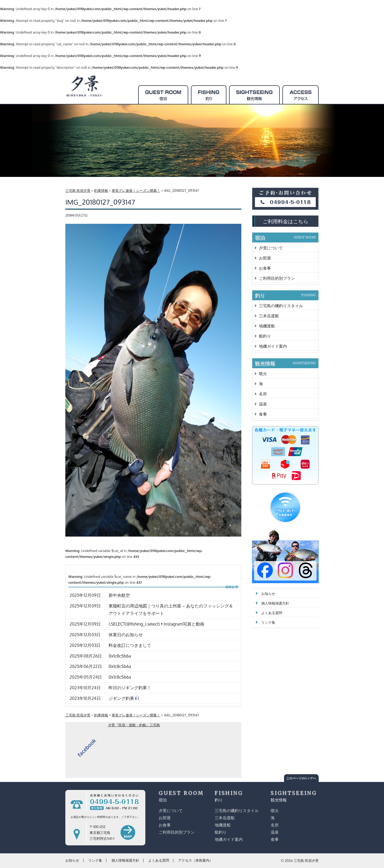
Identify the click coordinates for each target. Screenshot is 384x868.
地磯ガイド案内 (273, 346)
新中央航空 (119, 595)
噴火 (263, 374)
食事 (263, 414)
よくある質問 (272, 613)
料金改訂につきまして (130, 645)
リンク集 (268, 622)
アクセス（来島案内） (195, 860)
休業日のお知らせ (126, 635)
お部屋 (265, 258)
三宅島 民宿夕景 (306, 861)
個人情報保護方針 (275, 603)
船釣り (265, 336)
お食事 (265, 268)
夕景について (271, 248)
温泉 (263, 404)
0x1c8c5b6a (120, 656)
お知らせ (268, 594)
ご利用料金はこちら (285, 221)
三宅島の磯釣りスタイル (281, 306)
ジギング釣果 (124, 698)
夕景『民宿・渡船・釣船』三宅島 (134, 725)
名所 (263, 394)
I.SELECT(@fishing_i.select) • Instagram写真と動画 (156, 624)
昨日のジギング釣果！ (130, 688)
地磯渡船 (267, 326)
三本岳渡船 (269, 316)
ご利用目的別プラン (277, 278)
